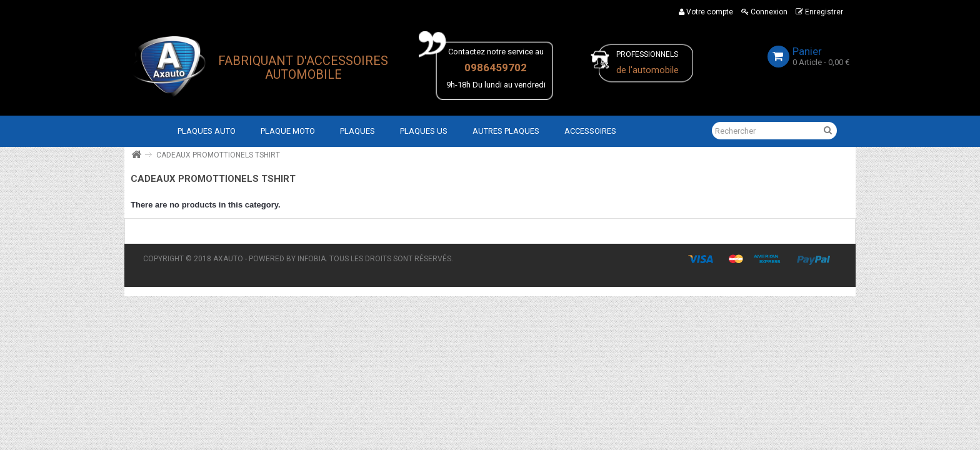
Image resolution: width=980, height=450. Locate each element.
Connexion (764, 12)
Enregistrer (819, 12)
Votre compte (706, 12)
